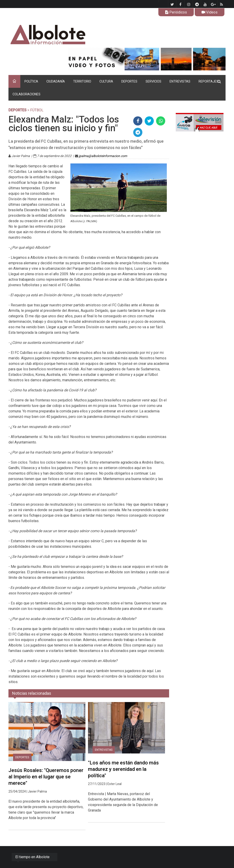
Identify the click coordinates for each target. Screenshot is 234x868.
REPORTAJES (209, 81)
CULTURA (106, 81)
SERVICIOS (153, 81)
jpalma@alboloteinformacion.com (103, 156)
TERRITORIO (82, 81)
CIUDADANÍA (56, 81)
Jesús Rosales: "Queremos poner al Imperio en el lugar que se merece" (46, 777)
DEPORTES (129, 81)
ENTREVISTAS (180, 81)
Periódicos (176, 12)
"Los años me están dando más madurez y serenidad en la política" (123, 769)
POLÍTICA (31, 81)
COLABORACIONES (27, 94)
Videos (210, 12)
